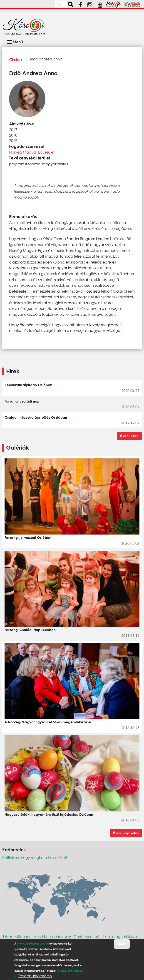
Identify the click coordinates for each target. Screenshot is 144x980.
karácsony (60, 936)
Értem (122, 944)
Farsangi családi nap (22, 401)
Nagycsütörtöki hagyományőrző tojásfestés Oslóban (49, 814)
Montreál (92, 936)
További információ (35, 976)
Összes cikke (129, 436)
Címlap (15, 60)
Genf (78, 936)
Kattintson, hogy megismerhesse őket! (35, 857)
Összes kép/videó (126, 833)
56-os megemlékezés (120, 936)
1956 (7, 936)
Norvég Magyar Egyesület (32, 152)
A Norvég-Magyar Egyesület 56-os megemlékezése (48, 722)
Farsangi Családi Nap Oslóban (30, 630)
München (23, 936)
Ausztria (41, 936)
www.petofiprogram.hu (32, 944)
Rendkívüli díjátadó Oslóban (28, 385)
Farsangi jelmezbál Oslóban (28, 537)
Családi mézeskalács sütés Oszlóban (36, 417)
